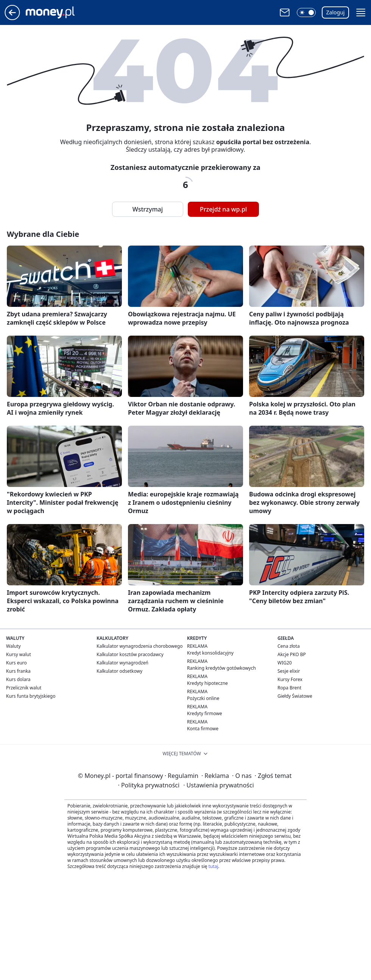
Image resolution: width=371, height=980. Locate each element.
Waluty (13, 646)
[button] (306, 12)
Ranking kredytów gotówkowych (221, 668)
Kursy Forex (290, 679)
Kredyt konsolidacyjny (210, 653)
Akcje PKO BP (292, 654)
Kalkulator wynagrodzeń (122, 663)
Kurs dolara (18, 679)
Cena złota (289, 646)
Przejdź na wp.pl (223, 209)
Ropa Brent (289, 688)
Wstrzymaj (148, 209)
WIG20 (285, 663)
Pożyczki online (203, 698)
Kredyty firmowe (205, 713)
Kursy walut (19, 654)
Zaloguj (336, 12)
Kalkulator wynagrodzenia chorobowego (140, 646)
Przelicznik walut (24, 688)
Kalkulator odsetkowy (119, 671)
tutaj (213, 866)
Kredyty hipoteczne (207, 683)
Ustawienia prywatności (218, 785)
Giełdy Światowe (295, 696)
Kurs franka (18, 671)
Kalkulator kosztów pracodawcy (130, 654)
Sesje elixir (289, 671)
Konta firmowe (203, 729)
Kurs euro (16, 663)
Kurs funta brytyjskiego (31, 696)
